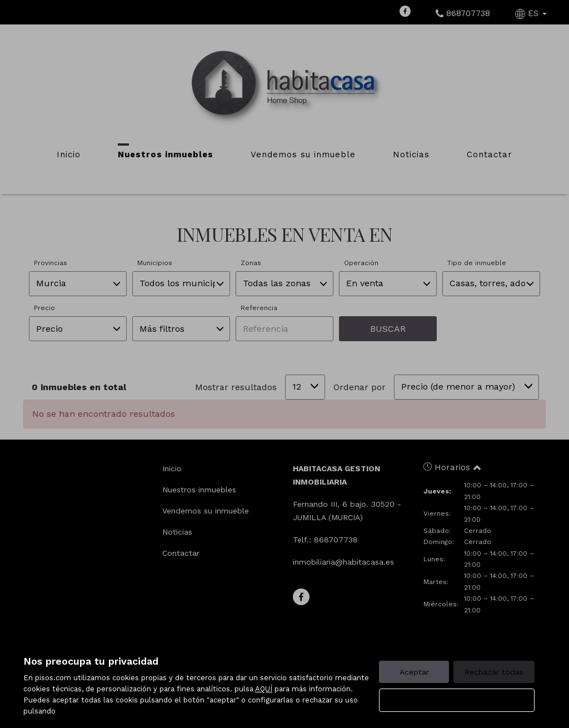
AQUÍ (264, 689)
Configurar (457, 700)
